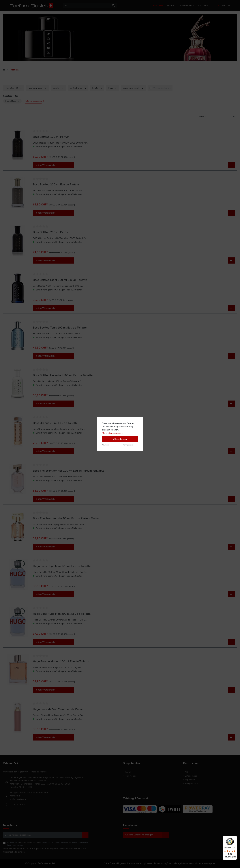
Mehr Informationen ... (112, 433)
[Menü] (235, 838)
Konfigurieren (128, 445)
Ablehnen (106, 445)
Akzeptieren (120, 439)
